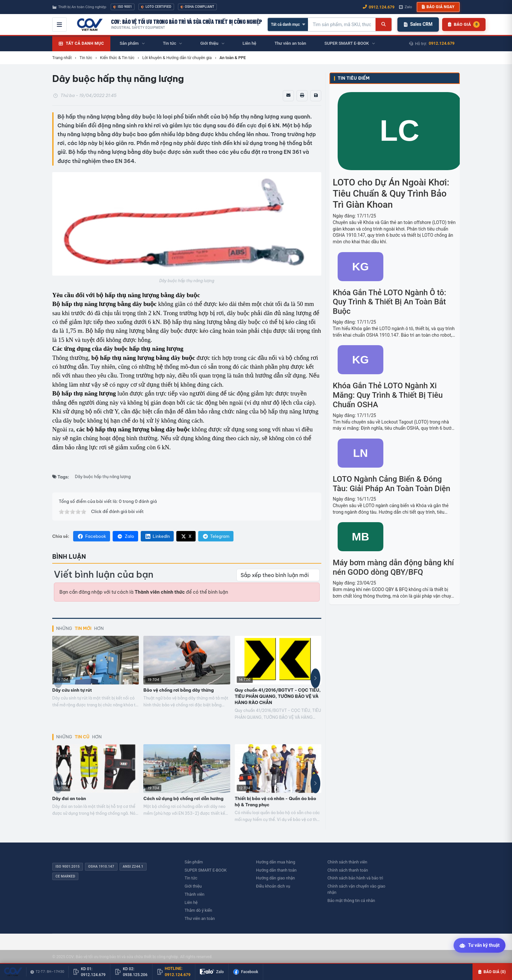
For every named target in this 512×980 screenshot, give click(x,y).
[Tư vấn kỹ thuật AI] (480, 946)
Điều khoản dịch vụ (273, 886)
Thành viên (194, 894)
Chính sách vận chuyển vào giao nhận (356, 889)
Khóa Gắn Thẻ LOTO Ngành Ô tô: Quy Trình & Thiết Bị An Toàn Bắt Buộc (389, 302)
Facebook (92, 536)
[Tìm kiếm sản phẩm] (342, 24)
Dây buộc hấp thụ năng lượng (103, 477)
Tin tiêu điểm (354, 78)
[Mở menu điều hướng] (59, 24)
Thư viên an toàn (200, 918)
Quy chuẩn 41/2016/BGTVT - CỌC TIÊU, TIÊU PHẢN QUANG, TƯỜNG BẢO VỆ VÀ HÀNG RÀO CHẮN (278, 696)
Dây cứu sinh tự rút (72, 690)
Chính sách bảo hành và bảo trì (355, 878)
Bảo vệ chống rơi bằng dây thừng (178, 690)
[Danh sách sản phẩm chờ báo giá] (464, 24)
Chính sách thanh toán (348, 870)
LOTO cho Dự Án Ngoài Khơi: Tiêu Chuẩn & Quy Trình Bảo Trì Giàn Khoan (391, 193)
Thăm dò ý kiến (198, 910)
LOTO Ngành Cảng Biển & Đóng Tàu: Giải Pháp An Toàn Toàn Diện (392, 484)
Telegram (216, 536)
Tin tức (191, 878)
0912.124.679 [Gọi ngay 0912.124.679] (379, 7)
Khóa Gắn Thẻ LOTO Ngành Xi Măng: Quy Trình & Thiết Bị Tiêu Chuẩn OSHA (388, 395)
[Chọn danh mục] (288, 24)
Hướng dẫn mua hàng (276, 862)
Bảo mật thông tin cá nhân (351, 900)
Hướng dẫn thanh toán (276, 870)
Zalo (125, 536)
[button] (315, 678)
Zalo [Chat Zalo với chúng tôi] (406, 7)
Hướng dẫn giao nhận (275, 878)
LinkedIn (157, 536)
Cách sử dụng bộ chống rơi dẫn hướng (183, 798)
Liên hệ (191, 902)
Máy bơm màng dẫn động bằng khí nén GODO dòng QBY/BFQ (393, 567)
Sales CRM (418, 24)
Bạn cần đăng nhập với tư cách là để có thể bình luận (144, 592)
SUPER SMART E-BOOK (206, 870)
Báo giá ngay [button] (438, 7)
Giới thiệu (193, 886)
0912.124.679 (442, 43)
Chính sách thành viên (347, 862)
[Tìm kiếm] (384, 24)
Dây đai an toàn (69, 798)
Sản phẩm (194, 862)
